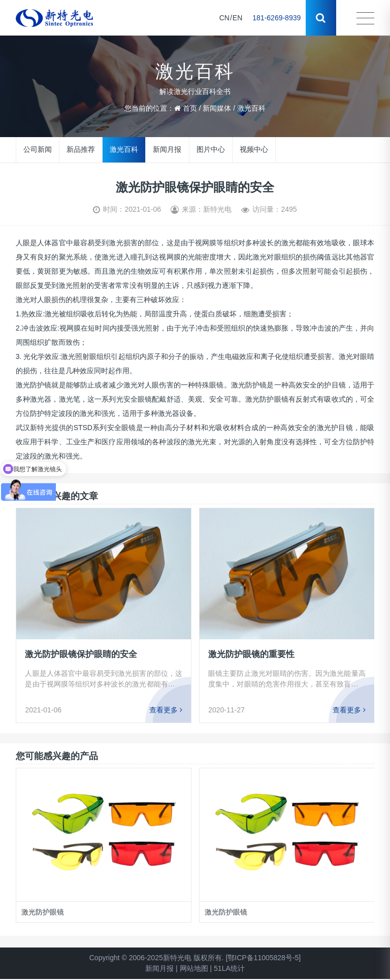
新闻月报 (167, 149)
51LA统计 (229, 968)
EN (237, 18)
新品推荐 (81, 149)
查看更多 (166, 710)
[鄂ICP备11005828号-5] (263, 958)
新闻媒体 (217, 108)
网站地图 (194, 968)
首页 (190, 108)
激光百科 (251, 108)
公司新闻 (38, 149)
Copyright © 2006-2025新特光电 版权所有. (157, 958)
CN (224, 18)
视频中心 (253, 149)
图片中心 (210, 149)
